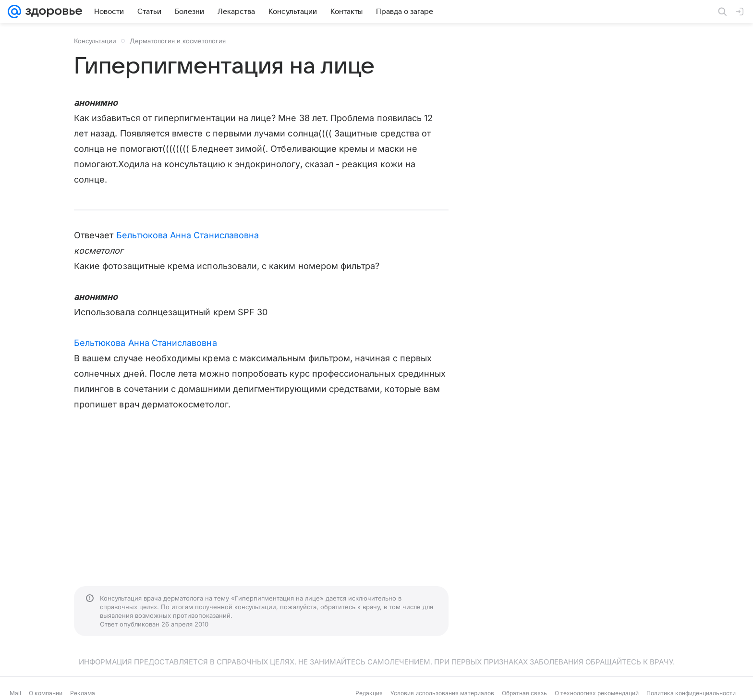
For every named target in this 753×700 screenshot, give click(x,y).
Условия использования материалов (442, 693)
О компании (46, 693)
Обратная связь (524, 693)
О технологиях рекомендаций (597, 693)
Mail (15, 693)
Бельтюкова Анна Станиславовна (188, 235)
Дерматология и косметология (178, 41)
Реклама (83, 693)
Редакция (369, 693)
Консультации (95, 41)
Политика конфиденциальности (691, 693)
